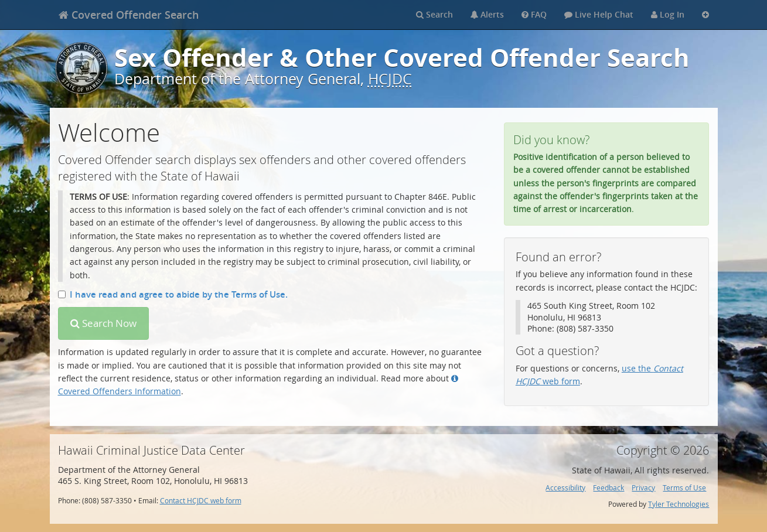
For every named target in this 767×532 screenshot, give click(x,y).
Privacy (643, 488)
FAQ (534, 14)
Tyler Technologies (679, 504)
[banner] (129, 15)
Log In (668, 14)
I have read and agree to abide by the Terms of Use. (173, 294)
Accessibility (565, 488)
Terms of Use (684, 488)
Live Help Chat (599, 14)
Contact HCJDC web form (201, 501)
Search (434, 14)
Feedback (609, 488)
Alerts (487, 14)
